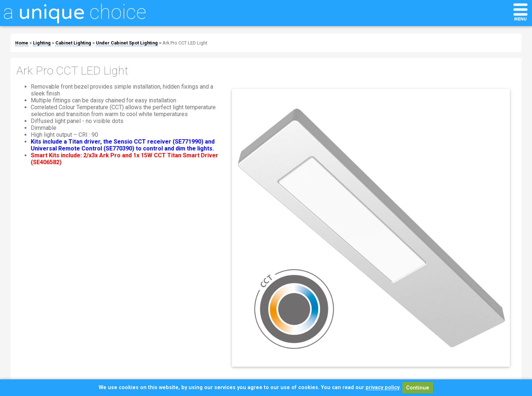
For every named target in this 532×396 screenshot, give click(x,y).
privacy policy (382, 388)
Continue (418, 388)
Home (22, 43)
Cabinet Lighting (73, 43)
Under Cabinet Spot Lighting (127, 43)
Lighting (42, 43)
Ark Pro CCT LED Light (185, 43)
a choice (75, 12)
